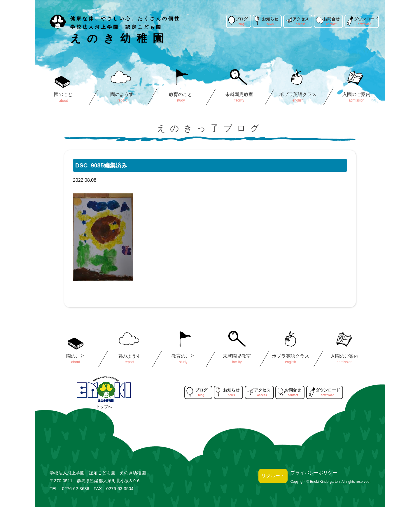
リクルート (273, 476)
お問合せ (331, 19)
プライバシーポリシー (314, 473)
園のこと (63, 94)
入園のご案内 (356, 94)
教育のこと (181, 94)
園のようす (122, 94)
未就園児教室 (239, 94)
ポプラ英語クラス (298, 94)
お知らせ (270, 19)
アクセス (301, 19)
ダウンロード (366, 19)
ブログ (242, 19)
